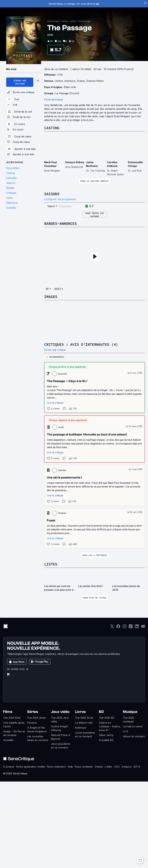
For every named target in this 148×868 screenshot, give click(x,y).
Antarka (62, 599)
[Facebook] (118, 714)
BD (101, 798)
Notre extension (56, 853)
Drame (81, 167)
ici (97, 4)
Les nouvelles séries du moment (38, 825)
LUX (125, 818)
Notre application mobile (31, 853)
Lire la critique (55, 489)
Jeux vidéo (60, 798)
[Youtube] (143, 714)
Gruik (61, 514)
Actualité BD (106, 827)
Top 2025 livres (84, 804)
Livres (80, 798)
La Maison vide (84, 809)
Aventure (70, 167)
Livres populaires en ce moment (85, 821)
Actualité (8, 827)
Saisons (52, 280)
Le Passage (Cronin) (67, 180)
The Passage (84, 108)
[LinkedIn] (137, 714)
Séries (64, 108)
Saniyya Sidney (75, 249)
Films (8, 798)
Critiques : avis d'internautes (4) (81, 431)
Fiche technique (53, 186)
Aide (70, 853)
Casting (52, 214)
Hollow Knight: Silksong (60, 815)
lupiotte (62, 557)
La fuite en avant (133, 813)
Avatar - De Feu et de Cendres (14, 820)
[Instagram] (124, 714)
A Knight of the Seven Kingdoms (37, 816)
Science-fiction (95, 167)
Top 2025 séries (36, 804)
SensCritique (53, 108)
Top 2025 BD (107, 804)
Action (73, 108)
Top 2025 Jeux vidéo (60, 806)
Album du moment (134, 823)
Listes (51, 651)
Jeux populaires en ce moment (61, 832)
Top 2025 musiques (128, 806)
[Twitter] (112, 714)
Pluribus (32, 809)
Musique (130, 798)
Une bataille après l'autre (14, 811)
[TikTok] (131, 714)
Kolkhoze (81, 814)
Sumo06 (62, 460)
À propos (9, 853)
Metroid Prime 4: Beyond (61, 823)
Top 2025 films (12, 804)
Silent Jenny (106, 822)
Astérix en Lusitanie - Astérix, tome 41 (110, 813)
